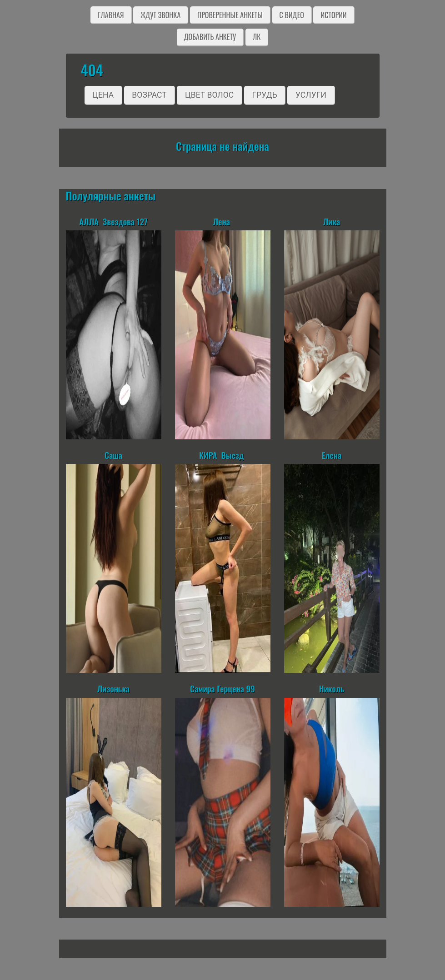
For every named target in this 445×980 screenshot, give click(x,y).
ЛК (257, 37)
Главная (111, 15)
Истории (333, 15)
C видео (292, 15)
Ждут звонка (160, 15)
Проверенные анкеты (230, 15)
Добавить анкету (210, 37)
